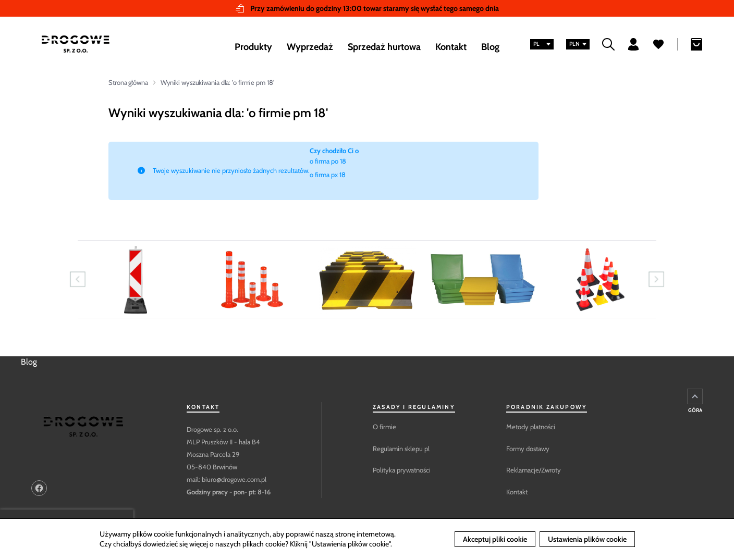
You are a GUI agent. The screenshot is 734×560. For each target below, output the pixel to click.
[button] (542, 44)
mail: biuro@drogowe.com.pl (227, 479)
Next (656, 279)
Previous (78, 279)
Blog (29, 362)
